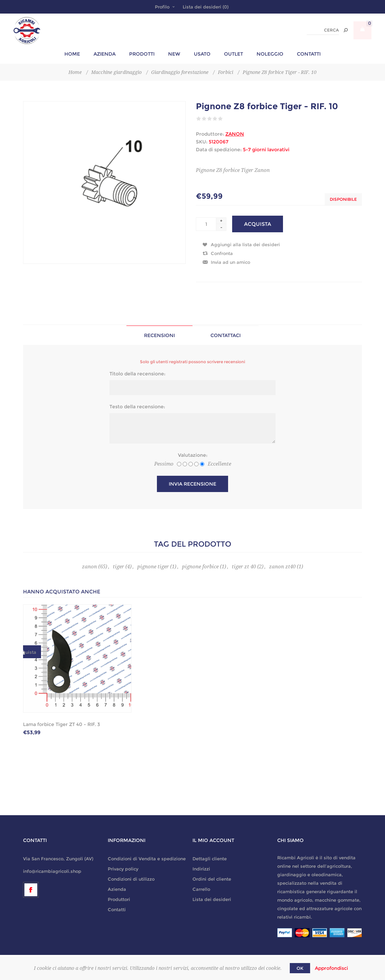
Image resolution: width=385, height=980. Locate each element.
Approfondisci (331, 968)
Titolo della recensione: (137, 374)
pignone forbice (200, 567)
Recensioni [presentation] (159, 335)
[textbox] (323, 30)
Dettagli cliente (210, 859)
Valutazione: (193, 455)
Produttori (119, 899)
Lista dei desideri (212, 899)
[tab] (159, 335)
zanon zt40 (282, 567)
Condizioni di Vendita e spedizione (147, 859)
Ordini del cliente (212, 879)
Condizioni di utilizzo (131, 879)
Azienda (117, 889)
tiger (118, 567)
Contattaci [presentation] (226, 335)
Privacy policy (123, 869)
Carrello (201, 889)
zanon (89, 567)
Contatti (117, 909)
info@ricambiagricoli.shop (52, 871)
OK (300, 968)
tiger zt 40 (244, 567)
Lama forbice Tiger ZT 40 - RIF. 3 (62, 724)
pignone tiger (153, 567)
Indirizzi (201, 869)
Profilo (162, 7)
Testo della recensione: (137, 407)
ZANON (235, 134)
